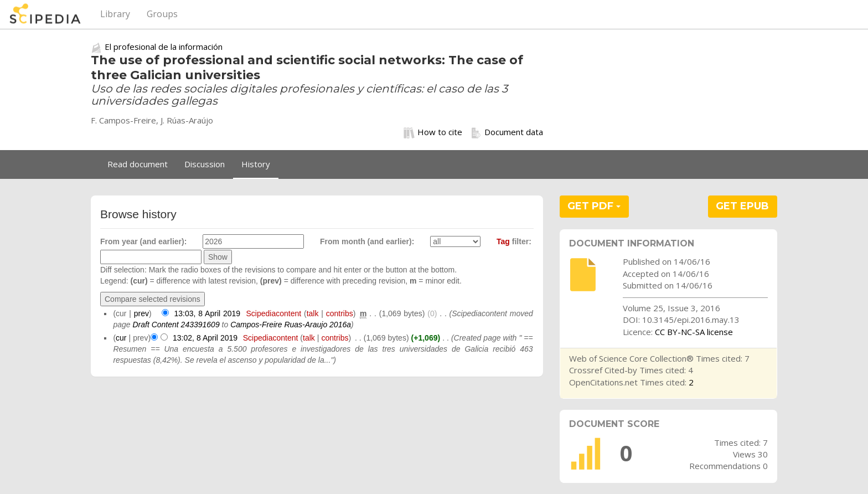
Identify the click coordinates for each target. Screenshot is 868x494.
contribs (340, 313)
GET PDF (594, 206)
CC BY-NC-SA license (694, 332)
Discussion (205, 164)
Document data (507, 132)
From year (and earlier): (143, 241)
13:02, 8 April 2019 (205, 338)
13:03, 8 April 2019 (208, 313)
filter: (514, 241)
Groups (162, 14)
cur (121, 338)
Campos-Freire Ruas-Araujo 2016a (291, 325)
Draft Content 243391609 (176, 325)
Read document (138, 164)
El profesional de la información (164, 47)
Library (115, 14)
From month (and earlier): (367, 241)
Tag (503, 241)
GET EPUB (742, 206)
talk (313, 313)
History (256, 164)
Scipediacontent (273, 313)
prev (141, 313)
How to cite (433, 132)
